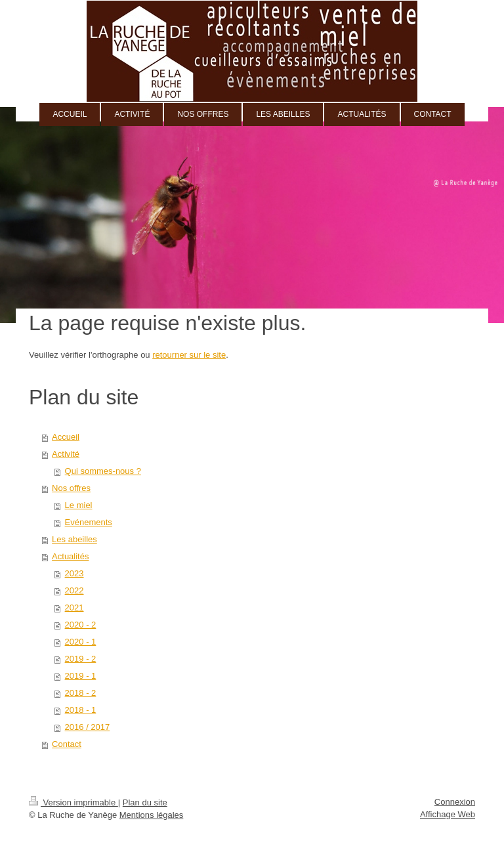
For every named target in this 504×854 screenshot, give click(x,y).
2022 (74, 590)
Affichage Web (448, 814)
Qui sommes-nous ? (103, 471)
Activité (66, 454)
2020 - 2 (81, 625)
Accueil (66, 437)
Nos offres (71, 488)
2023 (74, 573)
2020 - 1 (81, 642)
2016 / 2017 (88, 727)
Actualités (70, 556)
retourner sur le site (189, 355)
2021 (74, 608)
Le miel (79, 505)
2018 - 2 (81, 693)
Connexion (455, 802)
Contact (67, 744)
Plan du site (145, 802)
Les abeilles (74, 539)
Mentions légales (152, 815)
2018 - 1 (81, 710)
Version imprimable (73, 802)
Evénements (89, 522)
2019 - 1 (81, 676)
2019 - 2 (81, 659)
